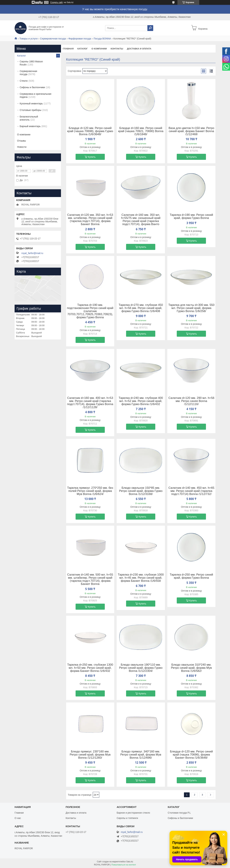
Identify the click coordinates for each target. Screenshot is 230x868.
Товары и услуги (29, 39)
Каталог (83, 49)
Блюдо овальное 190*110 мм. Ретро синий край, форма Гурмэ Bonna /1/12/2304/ (141, 668)
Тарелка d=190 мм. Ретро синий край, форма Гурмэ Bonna (191, 216)
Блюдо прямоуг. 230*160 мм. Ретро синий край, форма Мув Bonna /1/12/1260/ (90, 755)
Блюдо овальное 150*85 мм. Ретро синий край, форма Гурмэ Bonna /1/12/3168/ (141, 491)
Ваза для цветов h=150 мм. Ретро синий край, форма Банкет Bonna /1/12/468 (191, 131)
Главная (68, 49)
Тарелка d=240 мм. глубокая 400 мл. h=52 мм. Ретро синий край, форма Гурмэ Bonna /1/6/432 (141, 401)
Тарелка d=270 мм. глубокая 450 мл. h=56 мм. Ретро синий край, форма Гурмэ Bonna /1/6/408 (141, 308)
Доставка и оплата (139, 49)
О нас (18, 818)
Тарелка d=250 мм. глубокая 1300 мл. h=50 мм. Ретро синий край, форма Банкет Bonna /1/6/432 (90, 668)
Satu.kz (130, 862)
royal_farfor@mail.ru (32, 253)
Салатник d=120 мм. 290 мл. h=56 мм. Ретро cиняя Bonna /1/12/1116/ (191, 401)
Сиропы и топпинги (127, 818)
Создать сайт (57, 2)
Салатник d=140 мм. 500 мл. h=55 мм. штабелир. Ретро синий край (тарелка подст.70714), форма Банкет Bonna (90, 579)
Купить (92, 157)
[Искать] (150, 28)
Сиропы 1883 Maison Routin (31, 63)
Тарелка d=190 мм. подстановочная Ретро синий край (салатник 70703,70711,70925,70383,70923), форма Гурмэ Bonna (90, 311)
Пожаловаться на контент (124, 865)
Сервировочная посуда (53, 39)
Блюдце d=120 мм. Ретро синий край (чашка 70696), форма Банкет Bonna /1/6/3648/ (191, 755)
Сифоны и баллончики (32, 87)
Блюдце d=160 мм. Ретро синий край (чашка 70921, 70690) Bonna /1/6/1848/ (141, 131)
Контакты (117, 49)
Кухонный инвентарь (31, 104)
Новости (22, 147)
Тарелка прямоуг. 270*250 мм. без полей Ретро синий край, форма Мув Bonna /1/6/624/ (90, 491)
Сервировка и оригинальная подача (36, 95)
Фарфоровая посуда (80, 39)
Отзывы (22, 141)
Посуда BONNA (102, 39)
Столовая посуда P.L (179, 813)
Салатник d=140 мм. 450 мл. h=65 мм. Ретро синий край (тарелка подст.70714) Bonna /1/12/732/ (191, 491)
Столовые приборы (31, 110)
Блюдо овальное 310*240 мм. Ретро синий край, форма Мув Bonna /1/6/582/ (191, 668)
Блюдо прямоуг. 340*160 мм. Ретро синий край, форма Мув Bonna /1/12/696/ (141, 755)
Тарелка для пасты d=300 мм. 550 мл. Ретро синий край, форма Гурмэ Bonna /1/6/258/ (191, 308)
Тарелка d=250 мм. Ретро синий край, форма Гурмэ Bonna (191, 576)
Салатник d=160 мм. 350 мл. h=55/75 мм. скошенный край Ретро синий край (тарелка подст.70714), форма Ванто (141, 220)
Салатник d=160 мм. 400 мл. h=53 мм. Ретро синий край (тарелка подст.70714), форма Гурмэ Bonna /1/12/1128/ (90, 403)
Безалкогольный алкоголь (29, 118)
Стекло (24, 81)
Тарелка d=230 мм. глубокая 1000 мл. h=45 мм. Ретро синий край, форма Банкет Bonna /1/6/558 (141, 578)
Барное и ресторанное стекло (133, 813)
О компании (99, 49)
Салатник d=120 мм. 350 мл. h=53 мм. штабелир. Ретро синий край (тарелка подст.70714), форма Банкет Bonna (90, 220)
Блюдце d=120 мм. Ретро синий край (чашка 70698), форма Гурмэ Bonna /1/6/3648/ (90, 131)
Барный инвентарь (30, 126)
